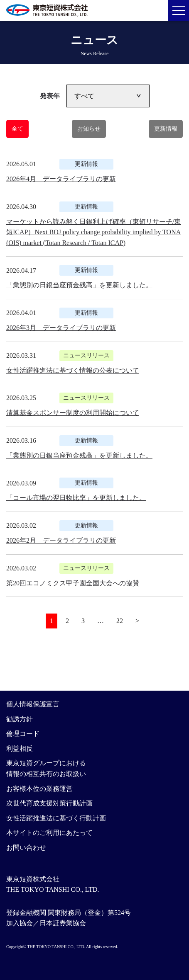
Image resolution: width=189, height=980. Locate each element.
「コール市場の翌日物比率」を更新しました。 (76, 498)
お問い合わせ (26, 848)
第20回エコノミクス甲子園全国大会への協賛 (73, 583)
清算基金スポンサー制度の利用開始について (73, 413)
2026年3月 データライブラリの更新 (61, 328)
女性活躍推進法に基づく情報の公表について (73, 370)
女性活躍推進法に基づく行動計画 (56, 818)
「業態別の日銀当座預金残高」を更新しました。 (79, 285)
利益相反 (20, 748)
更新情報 (166, 129)
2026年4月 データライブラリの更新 (61, 179)
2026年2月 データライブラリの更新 (61, 540)
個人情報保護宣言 (33, 704)
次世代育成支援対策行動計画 (49, 803)
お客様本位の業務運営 (39, 789)
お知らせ (89, 129)
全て (17, 129)
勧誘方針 (20, 719)
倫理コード (23, 734)
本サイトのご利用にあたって (49, 833)
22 (120, 621)
